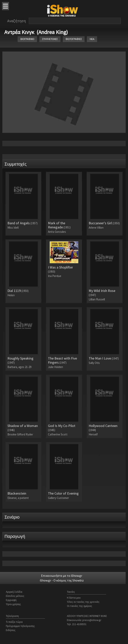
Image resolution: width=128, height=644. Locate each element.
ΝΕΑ (92, 39)
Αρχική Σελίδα (14, 592)
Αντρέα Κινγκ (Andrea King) (36, 32)
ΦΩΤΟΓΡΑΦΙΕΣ (74, 39)
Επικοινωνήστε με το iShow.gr (62, 576)
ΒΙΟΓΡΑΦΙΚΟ (27, 39)
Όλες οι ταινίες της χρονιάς (83, 602)
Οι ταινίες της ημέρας (80, 606)
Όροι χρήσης (13, 604)
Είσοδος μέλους (15, 596)
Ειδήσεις (11, 630)
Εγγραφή (11, 600)
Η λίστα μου (74, 598)
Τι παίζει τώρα (14, 622)
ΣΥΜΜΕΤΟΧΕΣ (50, 39)
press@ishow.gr (92, 620)
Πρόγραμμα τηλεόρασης (20, 626)
